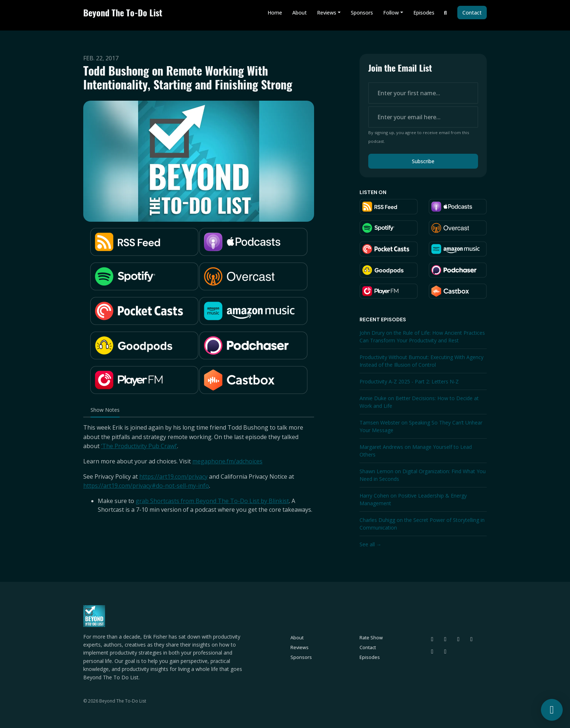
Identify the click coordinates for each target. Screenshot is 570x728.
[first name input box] (423, 93)
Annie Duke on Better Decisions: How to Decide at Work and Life (419, 402)
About (300, 13)
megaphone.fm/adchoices (227, 461)
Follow (391, 13)
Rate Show (371, 637)
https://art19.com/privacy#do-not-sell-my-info (146, 486)
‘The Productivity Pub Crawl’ (139, 446)
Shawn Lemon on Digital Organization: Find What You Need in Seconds (423, 475)
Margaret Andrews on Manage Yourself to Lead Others (416, 451)
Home (275, 13)
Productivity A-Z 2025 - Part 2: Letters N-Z (409, 381)
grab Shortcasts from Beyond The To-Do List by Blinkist (212, 501)
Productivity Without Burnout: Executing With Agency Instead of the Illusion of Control (422, 361)
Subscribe (423, 161)
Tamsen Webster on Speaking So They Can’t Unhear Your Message (421, 426)
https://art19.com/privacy (173, 476)
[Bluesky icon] (432, 639)
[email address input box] (423, 117)
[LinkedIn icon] (471, 639)
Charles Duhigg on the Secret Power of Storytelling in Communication (422, 524)
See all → (370, 544)
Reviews (327, 13)
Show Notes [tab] (105, 410)
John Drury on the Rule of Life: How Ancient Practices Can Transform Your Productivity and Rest (422, 337)
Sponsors (362, 13)
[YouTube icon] (445, 651)
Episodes (424, 13)
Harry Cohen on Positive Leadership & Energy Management (413, 499)
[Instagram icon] (458, 639)
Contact (472, 13)
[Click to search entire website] (446, 13)
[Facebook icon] (432, 651)
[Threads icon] (445, 639)
